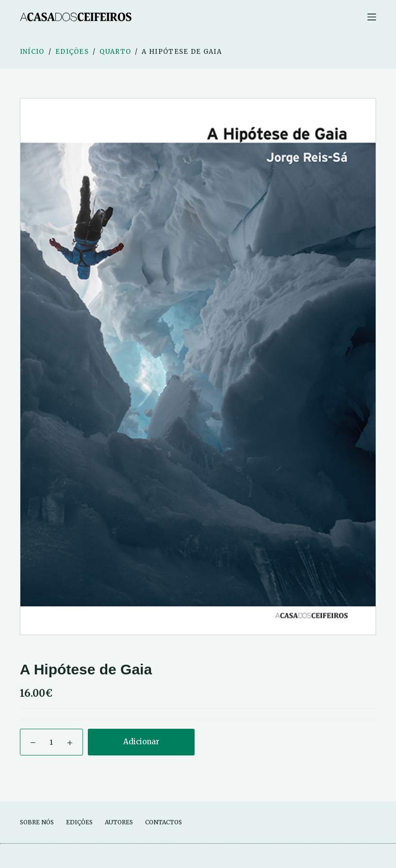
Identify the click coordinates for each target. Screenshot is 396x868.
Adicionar (141, 742)
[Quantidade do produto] (51, 742)
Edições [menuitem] (79, 822)
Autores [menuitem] (119, 822)
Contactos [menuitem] (164, 822)
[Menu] (372, 17)
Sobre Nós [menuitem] (37, 822)
